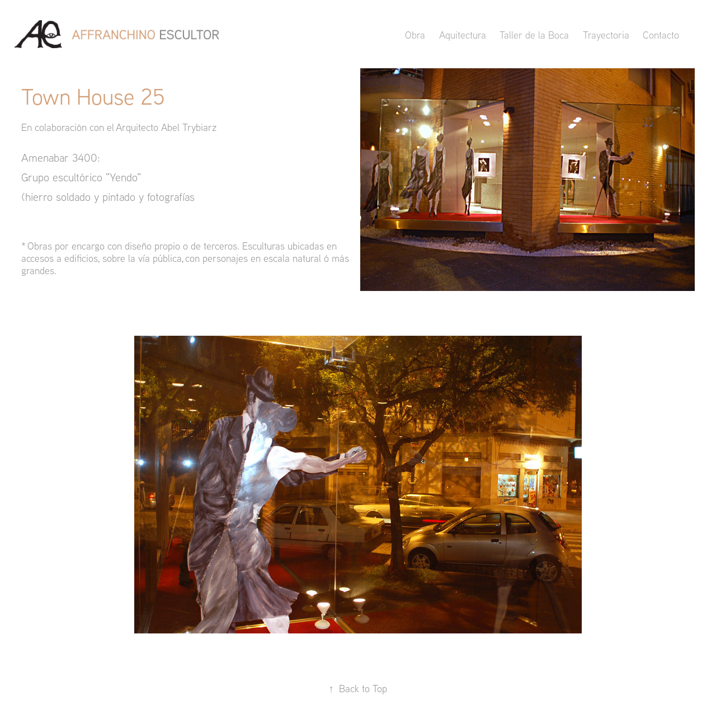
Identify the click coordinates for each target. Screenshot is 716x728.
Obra (415, 35)
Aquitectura (463, 35)
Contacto (661, 35)
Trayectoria (606, 35)
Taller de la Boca (534, 35)
